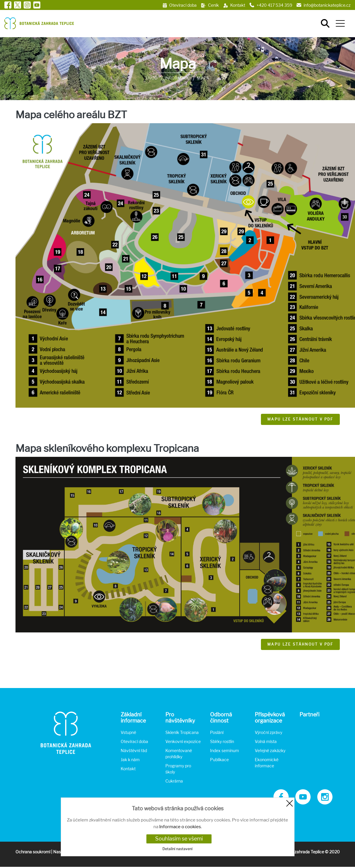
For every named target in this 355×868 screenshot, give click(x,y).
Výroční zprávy (269, 732)
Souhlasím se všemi (179, 839)
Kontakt (128, 769)
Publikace (219, 760)
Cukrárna (174, 781)
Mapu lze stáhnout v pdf (300, 419)
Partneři (309, 715)
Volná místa (266, 741)
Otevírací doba (134, 741)
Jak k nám (130, 760)
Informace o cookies (180, 827)
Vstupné (128, 732)
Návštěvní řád (134, 751)
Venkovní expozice (183, 741)
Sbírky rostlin (222, 741)
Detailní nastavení (177, 849)
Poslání (217, 732)
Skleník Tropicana (182, 732)
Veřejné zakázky (270, 751)
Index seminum (225, 751)
